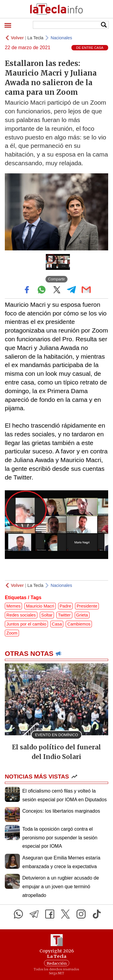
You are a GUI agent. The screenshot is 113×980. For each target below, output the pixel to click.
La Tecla (35, 38)
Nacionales (61, 38)
